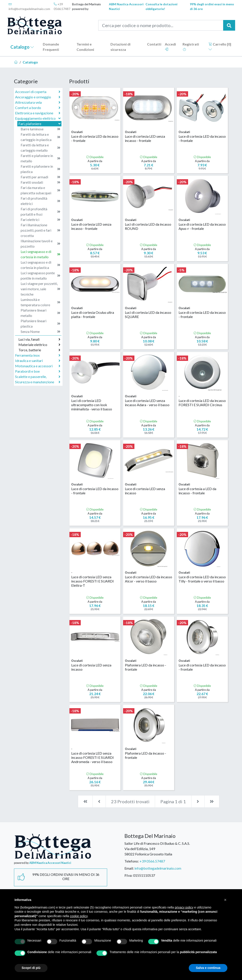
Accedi (170, 47)
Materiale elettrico (39, 345)
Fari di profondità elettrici (40, 201)
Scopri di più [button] (31, 968)
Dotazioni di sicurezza (120, 47)
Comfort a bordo (38, 108)
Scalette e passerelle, (38, 377)
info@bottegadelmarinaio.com (29, 7)
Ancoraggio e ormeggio (38, 97)
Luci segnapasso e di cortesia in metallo (40, 254)
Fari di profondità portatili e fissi (40, 212)
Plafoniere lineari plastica (40, 323)
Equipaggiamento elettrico (38, 118)
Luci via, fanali (39, 339)
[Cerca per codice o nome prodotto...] (161, 25)
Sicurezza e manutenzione (38, 382)
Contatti (154, 44)
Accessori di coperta (38, 92)
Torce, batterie (39, 350)
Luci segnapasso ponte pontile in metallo (40, 275)
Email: (129, 868)
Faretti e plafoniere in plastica (40, 169)
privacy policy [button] (184, 907)
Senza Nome (40, 332)
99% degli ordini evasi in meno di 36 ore (212, 6)
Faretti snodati (40, 182)
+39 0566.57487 (62, 6)
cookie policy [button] (79, 916)
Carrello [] (220, 47)
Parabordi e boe (38, 371)
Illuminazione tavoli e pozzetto (40, 244)
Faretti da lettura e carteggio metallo (40, 148)
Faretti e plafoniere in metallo (40, 158)
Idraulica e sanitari (38, 361)
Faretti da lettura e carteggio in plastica (40, 137)
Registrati (191, 47)
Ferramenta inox (38, 355)
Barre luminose (40, 129)
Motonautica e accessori (38, 366)
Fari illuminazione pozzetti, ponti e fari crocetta (40, 230)
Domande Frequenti (51, 47)
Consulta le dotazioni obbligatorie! (161, 6)
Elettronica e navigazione (38, 113)
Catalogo (22, 47)
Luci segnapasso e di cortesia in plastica (40, 265)
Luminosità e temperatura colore (40, 302)
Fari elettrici (40, 220)
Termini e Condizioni (85, 47)
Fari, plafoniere (40, 124)
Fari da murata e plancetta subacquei (40, 190)
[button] (225, 900)
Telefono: (132, 861)
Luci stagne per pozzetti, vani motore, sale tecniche (40, 289)
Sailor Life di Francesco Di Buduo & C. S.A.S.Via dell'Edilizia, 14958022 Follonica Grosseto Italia (157, 849)
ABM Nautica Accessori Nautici (126, 6)
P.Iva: (128, 875)
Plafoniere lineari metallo (40, 313)
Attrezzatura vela (38, 102)
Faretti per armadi (40, 177)
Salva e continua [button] (208, 968)
